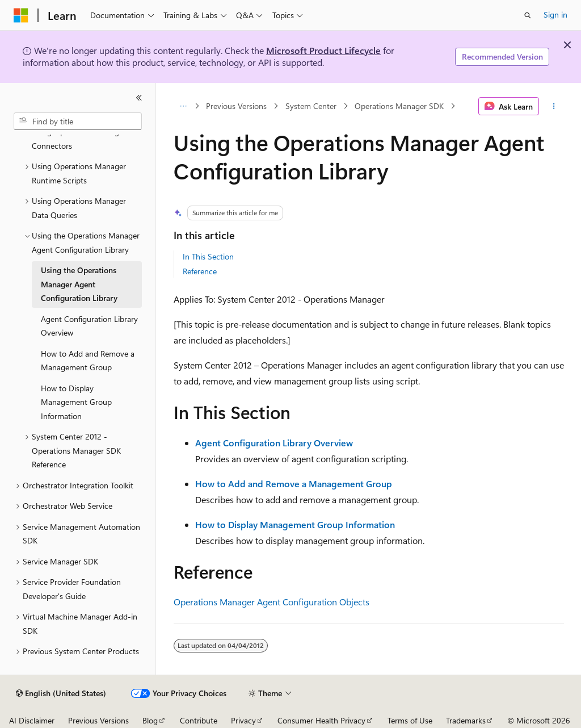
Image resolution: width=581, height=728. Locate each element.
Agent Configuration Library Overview (274, 443)
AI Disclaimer (32, 720)
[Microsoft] (21, 15)
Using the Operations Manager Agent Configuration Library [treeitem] (79, 284)
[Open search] (528, 15)
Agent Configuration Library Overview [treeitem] (89, 326)
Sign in (555, 14)
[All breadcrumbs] (184, 106)
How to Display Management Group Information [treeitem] (76, 402)
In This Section (208, 256)
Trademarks (466, 720)
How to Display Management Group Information (295, 524)
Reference (200, 271)
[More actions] (553, 106)
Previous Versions (236, 106)
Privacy (243, 720)
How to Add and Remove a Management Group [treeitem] (88, 361)
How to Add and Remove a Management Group (294, 484)
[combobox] (78, 122)
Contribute (199, 720)
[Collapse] (139, 98)
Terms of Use (410, 720)
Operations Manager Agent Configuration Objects (271, 602)
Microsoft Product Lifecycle (323, 50)
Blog (150, 720)
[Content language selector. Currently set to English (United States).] (61, 693)
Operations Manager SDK (399, 106)
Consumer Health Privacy (321, 720)
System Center (311, 106)
